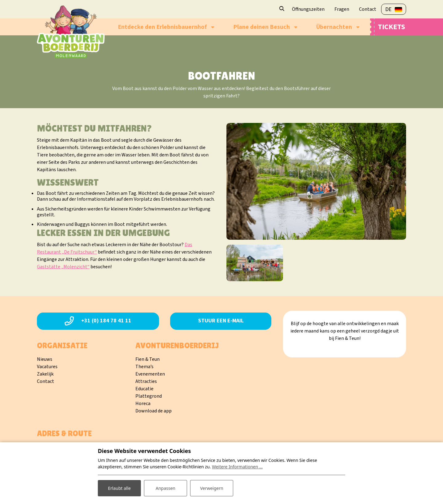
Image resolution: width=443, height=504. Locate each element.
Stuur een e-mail (221, 321)
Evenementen (150, 374)
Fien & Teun (148, 359)
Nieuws (45, 359)
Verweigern (212, 488)
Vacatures (47, 367)
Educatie (144, 389)
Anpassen (166, 488)
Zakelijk (45, 374)
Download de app (154, 411)
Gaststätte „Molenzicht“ (63, 267)
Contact (46, 381)
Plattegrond (149, 396)
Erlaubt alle (119, 488)
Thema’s (144, 367)
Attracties (146, 381)
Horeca (143, 404)
